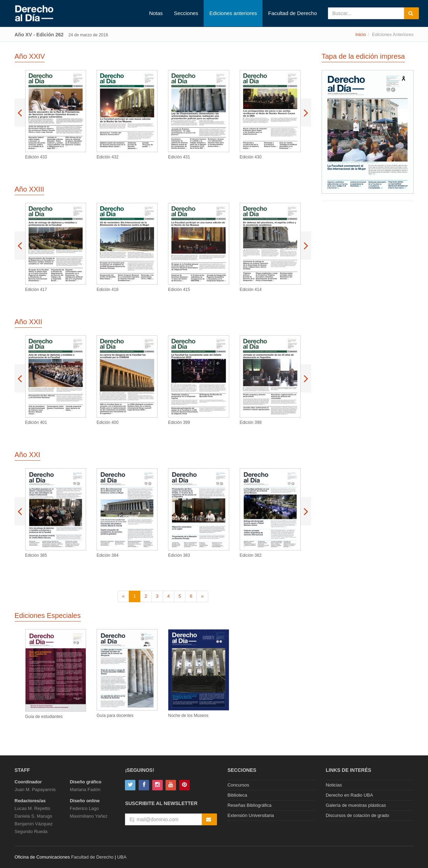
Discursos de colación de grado (357, 815)
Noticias (334, 785)
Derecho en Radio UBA (349, 795)
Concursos (238, 785)
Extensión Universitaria (251, 815)
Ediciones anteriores (233, 13)
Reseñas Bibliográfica (250, 805)
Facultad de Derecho (292, 13)
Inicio (360, 34)
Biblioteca (237, 795)
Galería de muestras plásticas (356, 805)
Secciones (186, 13)
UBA (122, 857)
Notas (156, 13)
